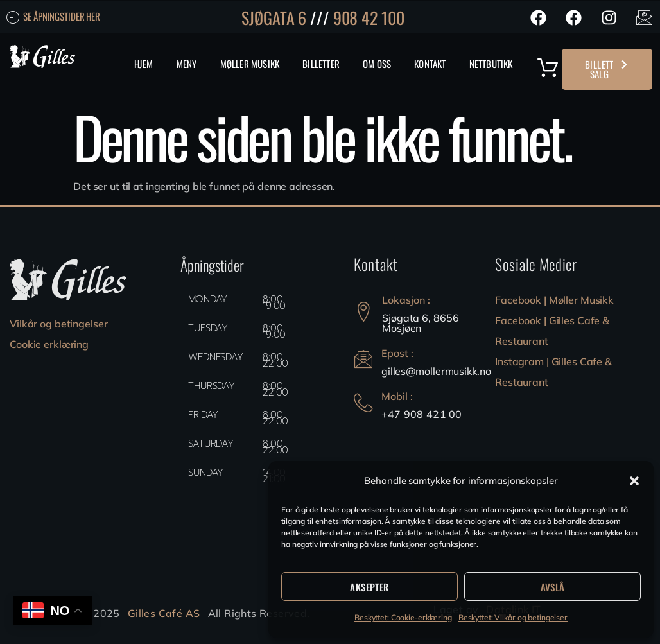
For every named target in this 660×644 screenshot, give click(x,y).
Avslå (553, 587)
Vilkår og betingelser (58, 324)
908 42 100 (369, 18)
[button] (634, 481)
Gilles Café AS (164, 613)
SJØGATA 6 (274, 18)
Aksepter (369, 587)
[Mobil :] (364, 403)
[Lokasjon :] (364, 312)
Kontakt (430, 64)
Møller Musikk (250, 64)
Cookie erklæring (49, 344)
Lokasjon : (406, 300)
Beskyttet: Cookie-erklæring (403, 617)
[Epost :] (364, 360)
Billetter (321, 64)
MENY (187, 64)
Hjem (144, 64)
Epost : (398, 353)
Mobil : (398, 396)
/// (320, 18)
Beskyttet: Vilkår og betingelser (513, 617)
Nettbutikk (491, 64)
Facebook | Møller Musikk (554, 300)
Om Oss (377, 64)
